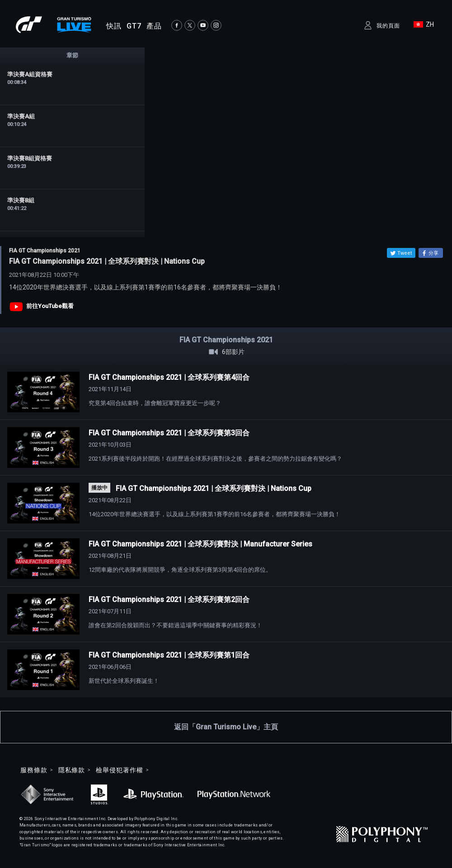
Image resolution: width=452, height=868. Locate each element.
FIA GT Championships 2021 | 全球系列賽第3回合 (169, 433)
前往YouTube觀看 (50, 306)
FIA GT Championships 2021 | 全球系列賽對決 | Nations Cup (214, 488)
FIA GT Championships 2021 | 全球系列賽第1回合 (169, 655)
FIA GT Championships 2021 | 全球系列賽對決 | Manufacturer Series (200, 544)
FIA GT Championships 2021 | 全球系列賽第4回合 (169, 377)
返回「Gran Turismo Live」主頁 (226, 727)
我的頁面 (388, 26)
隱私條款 (72, 770)
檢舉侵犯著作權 (119, 770)
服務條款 (34, 770)
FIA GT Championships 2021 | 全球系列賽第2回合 (169, 600)
